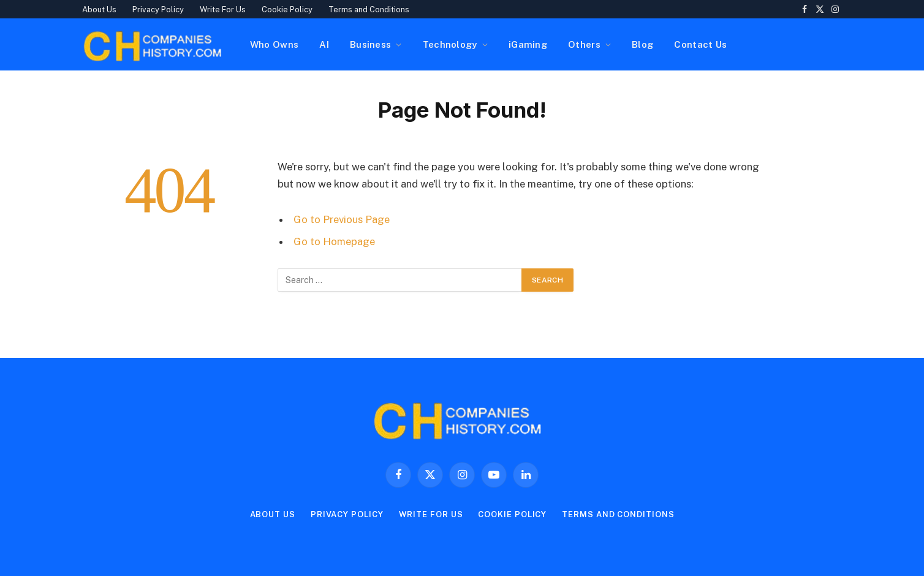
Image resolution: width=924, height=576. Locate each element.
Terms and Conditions (369, 9)
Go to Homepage (334, 241)
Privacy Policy (158, 9)
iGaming (528, 44)
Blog (642, 44)
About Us (99, 9)
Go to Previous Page (342, 219)
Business (370, 44)
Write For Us (223, 9)
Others (584, 44)
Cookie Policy (287, 9)
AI (324, 44)
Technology (450, 44)
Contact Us (700, 44)
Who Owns (274, 44)
